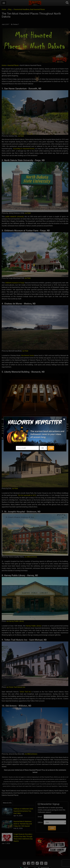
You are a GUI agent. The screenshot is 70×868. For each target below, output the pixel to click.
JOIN (51, 448)
